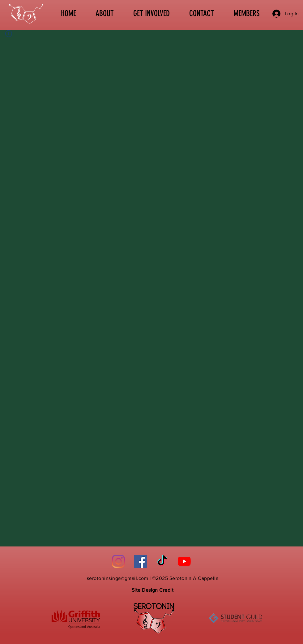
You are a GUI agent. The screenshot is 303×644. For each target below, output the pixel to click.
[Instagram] (118, 561)
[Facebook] (140, 561)
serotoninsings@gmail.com (118, 578)
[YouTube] (184, 561)
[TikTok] (162, 561)
